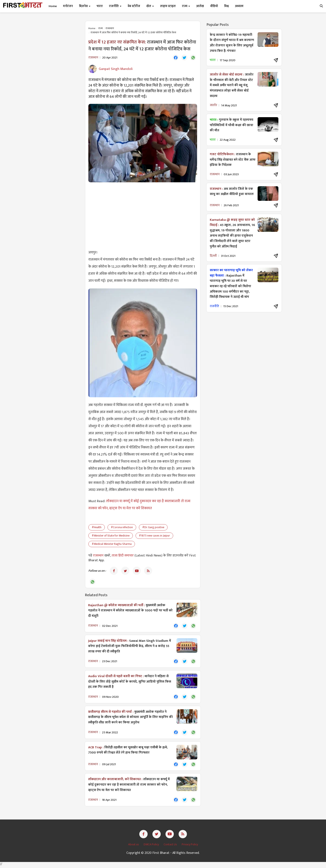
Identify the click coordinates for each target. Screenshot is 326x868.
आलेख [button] (200, 6)
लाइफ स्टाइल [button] (168, 6)
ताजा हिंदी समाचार (123, 556)
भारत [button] (100, 6)
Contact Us (171, 846)
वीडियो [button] (214, 6)
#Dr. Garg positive (153, 527)
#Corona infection (122, 527)
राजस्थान (110, 28)
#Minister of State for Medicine (111, 536)
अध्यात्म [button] (239, 6)
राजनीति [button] (115, 6)
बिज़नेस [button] (85, 6)
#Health (97, 527)
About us (134, 846)
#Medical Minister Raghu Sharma (112, 544)
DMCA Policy (152, 846)
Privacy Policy (190, 846)
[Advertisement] (143, 216)
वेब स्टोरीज (134, 6)
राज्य (101, 28)
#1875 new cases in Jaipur (154, 536)
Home (53, 6)
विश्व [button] (226, 6)
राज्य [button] (186, 6)
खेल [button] (150, 6)
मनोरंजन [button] (68, 6)
